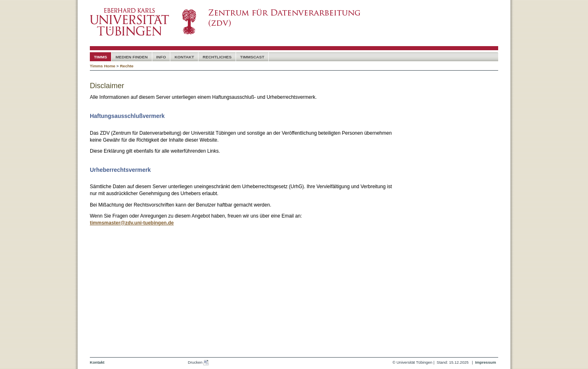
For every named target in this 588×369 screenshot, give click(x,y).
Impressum (485, 362)
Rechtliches (217, 57)
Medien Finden (132, 57)
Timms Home (102, 66)
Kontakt (184, 57)
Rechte (127, 66)
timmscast (252, 57)
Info (161, 57)
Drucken (198, 363)
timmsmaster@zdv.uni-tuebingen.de (132, 223)
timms (100, 57)
